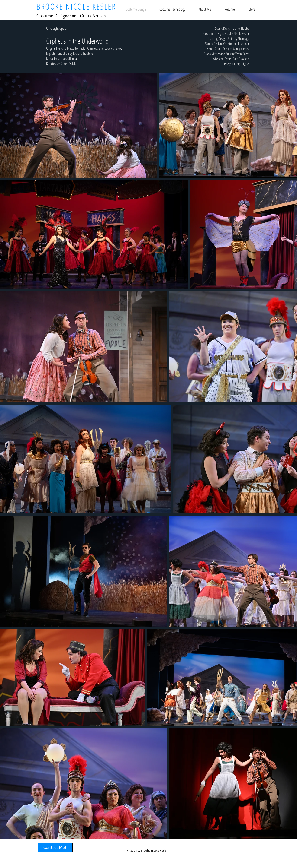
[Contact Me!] (55, 847)
